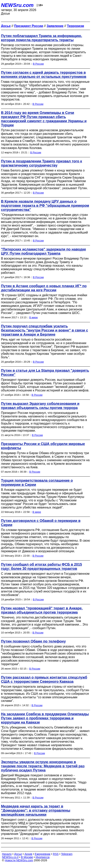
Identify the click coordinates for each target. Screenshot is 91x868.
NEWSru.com (17, 5)
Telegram (67, 854)
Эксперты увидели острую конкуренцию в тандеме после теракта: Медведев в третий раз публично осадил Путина (43, 766)
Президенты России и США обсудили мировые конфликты (43, 446)
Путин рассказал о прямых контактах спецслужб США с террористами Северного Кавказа (44, 679)
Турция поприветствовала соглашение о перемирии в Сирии (37, 483)
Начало (7, 854)
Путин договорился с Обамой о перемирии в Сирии (41, 523)
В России (38, 64)
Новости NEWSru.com (19, 860)
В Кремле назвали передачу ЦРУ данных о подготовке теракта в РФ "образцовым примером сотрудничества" (45, 206)
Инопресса (43, 857)
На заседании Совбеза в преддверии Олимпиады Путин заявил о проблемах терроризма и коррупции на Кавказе (45, 718)
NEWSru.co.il (10, 857)
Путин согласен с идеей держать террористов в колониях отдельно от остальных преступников (44, 75)
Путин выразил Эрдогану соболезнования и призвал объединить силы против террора (40, 406)
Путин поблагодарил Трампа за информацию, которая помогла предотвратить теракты (42, 38)
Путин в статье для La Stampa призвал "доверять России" (45, 373)
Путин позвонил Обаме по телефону (33, 641)
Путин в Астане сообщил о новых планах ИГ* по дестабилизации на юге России (44, 288)
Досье (18, 854)
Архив (28, 854)
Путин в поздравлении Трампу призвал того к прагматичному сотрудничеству (42, 163)
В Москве (27, 857)
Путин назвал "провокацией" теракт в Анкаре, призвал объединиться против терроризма (42, 610)
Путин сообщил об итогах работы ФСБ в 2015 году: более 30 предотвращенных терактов (41, 567)
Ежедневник (43, 854)
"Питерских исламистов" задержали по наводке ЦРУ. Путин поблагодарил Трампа (44, 251)
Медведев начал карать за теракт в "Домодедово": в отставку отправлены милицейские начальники (36, 810)
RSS (56, 854)
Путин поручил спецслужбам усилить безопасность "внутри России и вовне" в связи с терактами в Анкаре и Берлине (45, 330)
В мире (34, 317)
